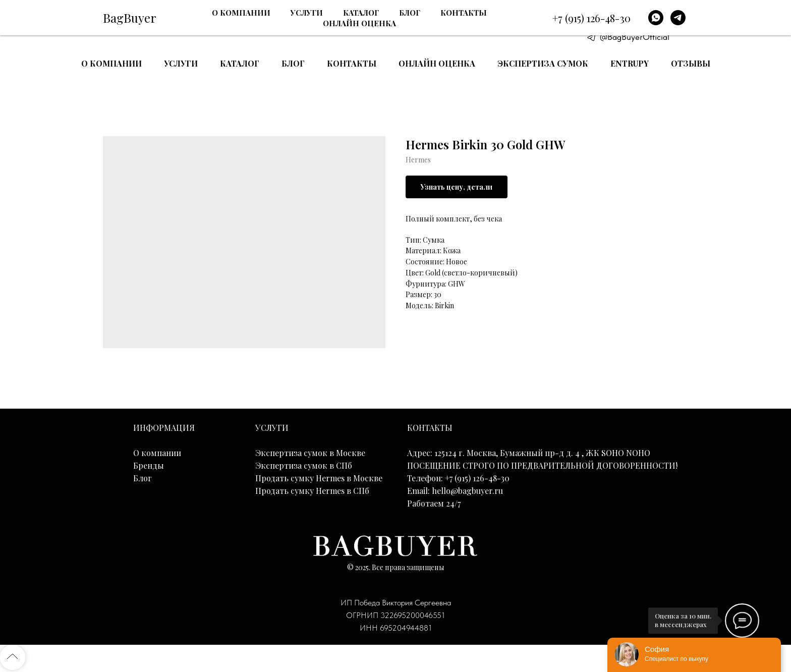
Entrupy (630, 63)
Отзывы (691, 63)
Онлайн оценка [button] (437, 63)
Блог (293, 63)
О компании (111, 63)
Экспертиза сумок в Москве (310, 453)
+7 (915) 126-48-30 (646, 11)
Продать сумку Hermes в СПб (312, 491)
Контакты (352, 63)
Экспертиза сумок (543, 63)
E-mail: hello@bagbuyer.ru (648, 24)
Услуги (181, 63)
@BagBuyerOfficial (635, 37)
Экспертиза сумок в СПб (304, 465)
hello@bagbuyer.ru (467, 491)
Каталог (240, 63)
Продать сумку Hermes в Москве (319, 478)
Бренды (149, 465)
